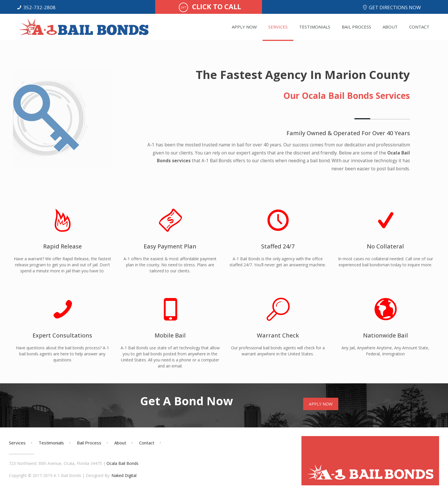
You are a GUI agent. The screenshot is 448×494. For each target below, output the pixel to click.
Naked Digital (124, 475)
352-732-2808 (39, 7)
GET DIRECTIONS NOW (395, 7)
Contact (147, 443)
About (120, 443)
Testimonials (51, 443)
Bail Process (89, 443)
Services (17, 443)
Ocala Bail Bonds (123, 463)
